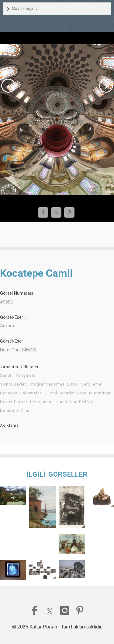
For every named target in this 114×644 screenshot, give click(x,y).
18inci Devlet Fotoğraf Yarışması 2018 (38, 384)
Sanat (6, 375)
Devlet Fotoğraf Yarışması (26, 402)
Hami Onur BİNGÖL (76, 402)
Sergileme (91, 384)
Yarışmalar (26, 375)
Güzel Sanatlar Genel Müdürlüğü (78, 393)
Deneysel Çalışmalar (21, 393)
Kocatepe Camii (16, 411)
